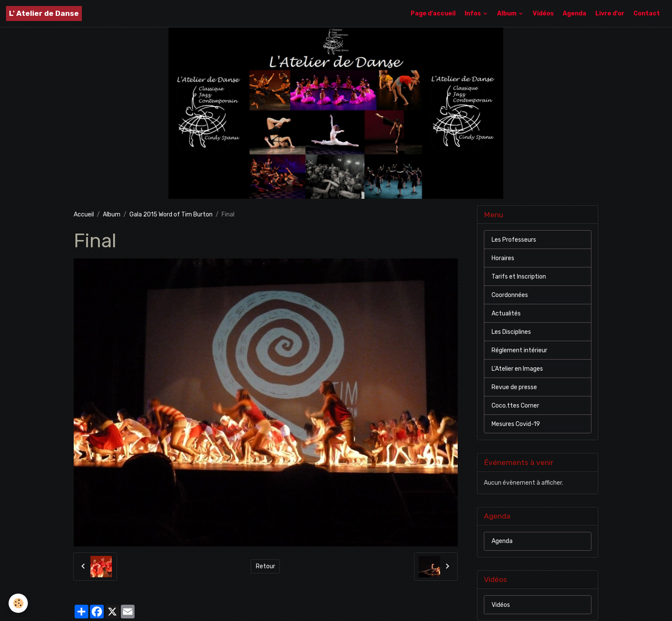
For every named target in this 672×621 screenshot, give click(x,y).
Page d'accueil (433, 13)
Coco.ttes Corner (515, 406)
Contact (647, 13)
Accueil (84, 214)
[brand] (44, 13)
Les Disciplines (511, 332)
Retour (265, 566)
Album (507, 13)
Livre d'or (610, 13)
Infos (473, 13)
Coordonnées (510, 295)
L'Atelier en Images (517, 369)
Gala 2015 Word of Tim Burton (171, 214)
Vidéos (543, 13)
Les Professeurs (514, 240)
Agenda (574, 13)
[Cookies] (18, 603)
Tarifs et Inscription (519, 277)
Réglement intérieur (519, 350)
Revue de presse (514, 387)
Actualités (506, 313)
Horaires (503, 258)
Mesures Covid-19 (516, 424)
